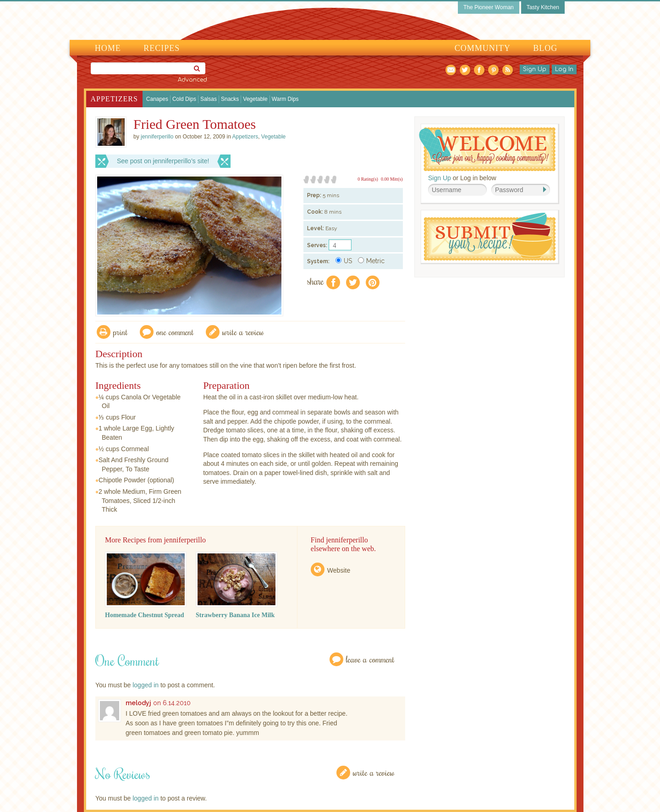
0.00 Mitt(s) (392, 179)
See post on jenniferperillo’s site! (163, 161)
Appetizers (114, 99)
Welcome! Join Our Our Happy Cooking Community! (487, 149)
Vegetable (255, 99)
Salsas (209, 99)
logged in (146, 685)
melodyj (138, 703)
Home (108, 48)
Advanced (192, 80)
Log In (564, 69)
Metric (371, 261)
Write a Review (374, 772)
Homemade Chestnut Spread (144, 615)
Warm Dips (285, 99)
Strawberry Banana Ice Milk (235, 615)
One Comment (175, 332)
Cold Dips (184, 99)
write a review (243, 332)
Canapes (157, 99)
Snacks (230, 99)
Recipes (162, 48)
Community (483, 48)
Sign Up (535, 69)
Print (121, 332)
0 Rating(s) (368, 179)
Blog (545, 48)
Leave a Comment (370, 659)
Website (339, 570)
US (344, 261)
